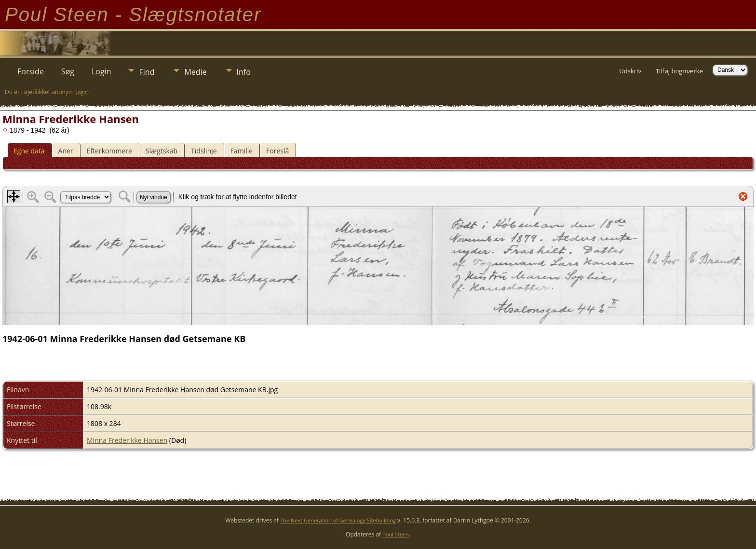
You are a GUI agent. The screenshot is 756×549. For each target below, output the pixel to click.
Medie (195, 72)
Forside (31, 71)
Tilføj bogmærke (679, 71)
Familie (242, 151)
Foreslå (277, 151)
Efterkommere (109, 151)
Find (147, 72)
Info (244, 72)
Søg (68, 71)
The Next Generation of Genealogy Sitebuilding (338, 520)
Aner (66, 151)
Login (101, 71)
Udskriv (630, 71)
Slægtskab (162, 151)
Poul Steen (396, 534)
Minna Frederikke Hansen (127, 440)
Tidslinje (204, 151)
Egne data (29, 151)
